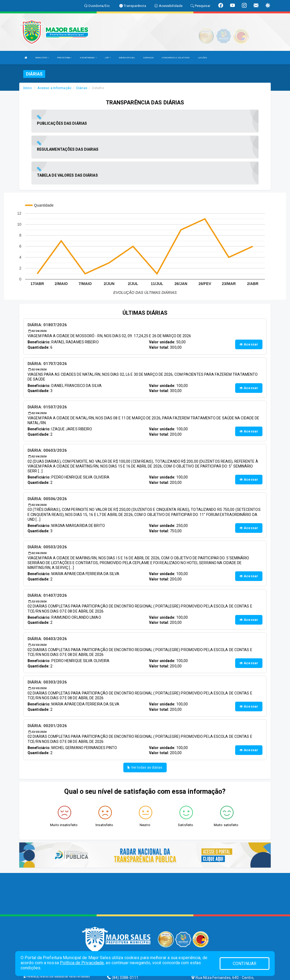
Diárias (82, 88)
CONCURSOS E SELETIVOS (176, 58)
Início (28, 88)
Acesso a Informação (54, 88)
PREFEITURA (64, 58)
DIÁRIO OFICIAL (127, 58)
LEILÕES (203, 58)
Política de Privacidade (82, 963)
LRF (108, 58)
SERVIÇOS (149, 58)
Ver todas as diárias (145, 715)
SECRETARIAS (88, 58)
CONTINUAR (245, 964)
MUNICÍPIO (42, 58)
